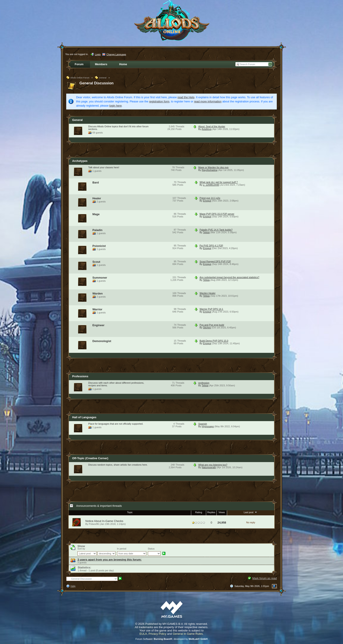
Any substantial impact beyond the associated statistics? (229, 277)
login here (116, 106)
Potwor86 (94, 524)
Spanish (203, 424)
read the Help (186, 97)
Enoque (207, 201)
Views (222, 512)
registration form (159, 101)
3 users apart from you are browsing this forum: (110, 560)
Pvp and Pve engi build (212, 325)
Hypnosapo (208, 426)
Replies (211, 512)
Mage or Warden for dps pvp (213, 167)
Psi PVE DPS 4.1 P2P (211, 246)
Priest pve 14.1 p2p (210, 198)
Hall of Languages (84, 417)
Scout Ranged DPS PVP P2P (215, 261)
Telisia (206, 232)
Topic (130, 512)
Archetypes (80, 161)
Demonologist (102, 341)
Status (151, 549)
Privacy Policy (157, 634)
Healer (97, 198)
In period (122, 549)
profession (204, 383)
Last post (251, 512)
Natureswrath (209, 467)
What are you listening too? (213, 465)
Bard (96, 182)
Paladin (97, 230)
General (77, 120)
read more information (208, 101)
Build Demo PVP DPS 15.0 (214, 341)
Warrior (97, 309)
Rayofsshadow (210, 170)
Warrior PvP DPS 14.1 (211, 309)
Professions (80, 376)
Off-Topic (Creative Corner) (90, 458)
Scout (96, 262)
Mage (96, 214)
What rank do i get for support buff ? (219, 182)
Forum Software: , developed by (172, 639)
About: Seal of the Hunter (212, 126)
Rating (199, 512)
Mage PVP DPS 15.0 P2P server (217, 214)
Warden (97, 293)
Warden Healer (208, 293)
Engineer (98, 325)
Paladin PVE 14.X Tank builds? (216, 230)
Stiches (207, 328)
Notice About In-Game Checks (104, 521)
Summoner (100, 278)
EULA (143, 634)
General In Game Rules (188, 634)
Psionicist (99, 246)
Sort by (81, 549)
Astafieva (206, 129)
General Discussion (96, 83)
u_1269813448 (211, 185)
